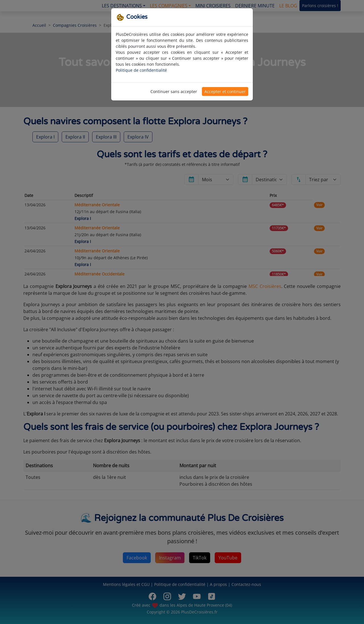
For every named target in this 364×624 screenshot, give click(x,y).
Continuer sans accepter (174, 91)
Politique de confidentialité (141, 70)
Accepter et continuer (225, 91)
